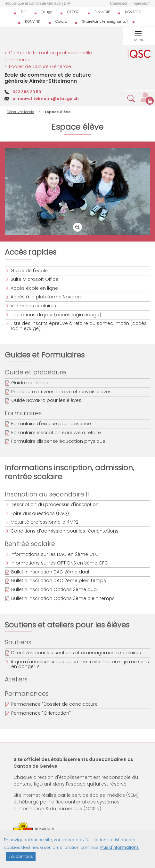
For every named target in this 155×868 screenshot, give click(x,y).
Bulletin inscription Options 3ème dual (54, 589)
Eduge (47, 12)
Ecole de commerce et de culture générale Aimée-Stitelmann (48, 78)
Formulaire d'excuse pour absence (51, 424)
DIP (24, 12)
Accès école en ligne (35, 288)
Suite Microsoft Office (35, 279)
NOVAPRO (133, 12)
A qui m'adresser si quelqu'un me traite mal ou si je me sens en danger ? (80, 664)
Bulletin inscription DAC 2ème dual (50, 572)
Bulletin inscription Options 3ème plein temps (63, 598)
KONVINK (33, 21)
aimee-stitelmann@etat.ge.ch (46, 99)
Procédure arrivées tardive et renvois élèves (61, 392)
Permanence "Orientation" (41, 713)
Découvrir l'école (20, 112)
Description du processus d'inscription (55, 504)
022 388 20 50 (27, 92)
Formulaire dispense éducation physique (58, 441)
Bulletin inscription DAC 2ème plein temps (59, 580)
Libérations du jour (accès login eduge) (56, 315)
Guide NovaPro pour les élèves (46, 400)
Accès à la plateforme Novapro (47, 297)
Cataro (61, 21)
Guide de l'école (29, 271)
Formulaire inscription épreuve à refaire (56, 433)
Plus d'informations (119, 850)
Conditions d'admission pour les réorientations (65, 531)
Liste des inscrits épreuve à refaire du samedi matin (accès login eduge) (79, 326)
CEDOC (73, 12)
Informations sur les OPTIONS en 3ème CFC (60, 563)
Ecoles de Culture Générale (40, 66)
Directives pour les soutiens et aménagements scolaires (76, 653)
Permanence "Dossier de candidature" (55, 704)
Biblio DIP (102, 12)
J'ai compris (21, 859)
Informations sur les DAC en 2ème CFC (55, 554)
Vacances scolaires (34, 306)
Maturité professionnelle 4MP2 (45, 522)
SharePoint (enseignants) (105, 21)
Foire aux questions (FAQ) (40, 513)
